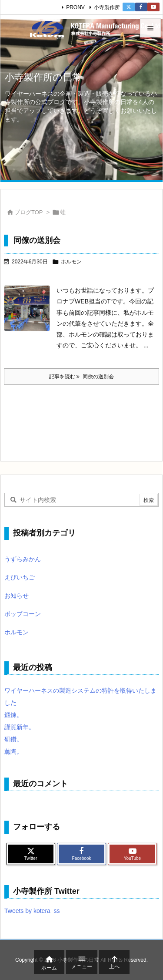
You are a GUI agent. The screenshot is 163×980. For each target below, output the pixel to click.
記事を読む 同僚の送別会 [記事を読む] (81, 377)
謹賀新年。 (20, 727)
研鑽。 (13, 739)
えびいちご (20, 577)
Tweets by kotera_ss (32, 911)
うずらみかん (23, 559)
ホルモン (71, 262)
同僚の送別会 (37, 240)
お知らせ (17, 596)
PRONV (75, 7)
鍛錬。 (13, 715)
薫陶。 (13, 751)
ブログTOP (29, 212)
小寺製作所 (107, 7)
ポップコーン (23, 614)
